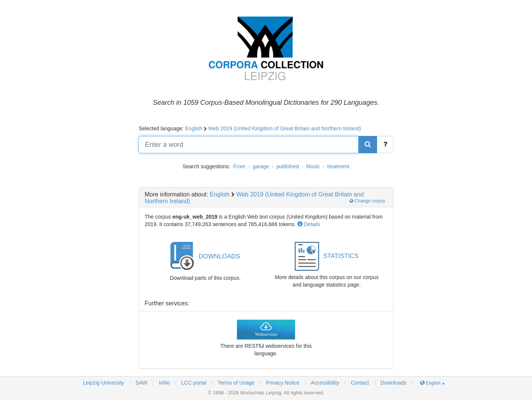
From (239, 166)
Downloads (393, 383)
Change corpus (367, 201)
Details (309, 224)
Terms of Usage (236, 383)
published (288, 166)
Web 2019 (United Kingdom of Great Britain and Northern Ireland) (285, 128)
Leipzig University (104, 383)
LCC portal (193, 383)
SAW (141, 383)
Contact (360, 383)
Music (313, 166)
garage (261, 166)
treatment (338, 166)
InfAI (164, 383)
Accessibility (325, 383)
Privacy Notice (283, 383)
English (194, 128)
